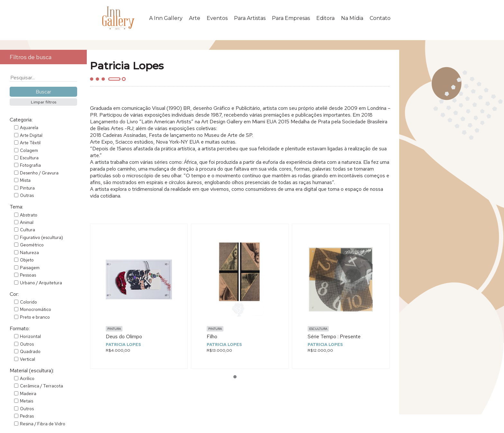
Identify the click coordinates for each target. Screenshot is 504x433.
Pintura (27, 188)
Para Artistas (250, 18)
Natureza (29, 252)
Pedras (27, 416)
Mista (25, 180)
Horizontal (30, 336)
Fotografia (30, 165)
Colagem (29, 150)
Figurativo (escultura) (41, 237)
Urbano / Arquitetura (41, 283)
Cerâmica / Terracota (41, 386)
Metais (27, 401)
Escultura (29, 158)
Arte (195, 18)
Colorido (28, 302)
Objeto (27, 260)
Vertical (27, 359)
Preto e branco (35, 317)
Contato (380, 18)
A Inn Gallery (166, 18)
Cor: (14, 294)
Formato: (20, 328)
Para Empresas (291, 18)
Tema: (16, 207)
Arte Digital (31, 135)
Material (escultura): (32, 371)
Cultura (27, 230)
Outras (27, 195)
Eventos (217, 18)
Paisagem (30, 268)
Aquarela (29, 128)
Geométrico (32, 245)
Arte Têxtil (30, 143)
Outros (27, 344)
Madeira (28, 393)
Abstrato (29, 215)
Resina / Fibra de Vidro (43, 424)
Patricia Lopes (123, 345)
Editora (325, 18)
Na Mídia (352, 18)
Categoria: (21, 120)
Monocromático (36, 309)
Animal (27, 222)
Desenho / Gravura (39, 173)
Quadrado (30, 351)
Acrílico (27, 378)
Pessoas (28, 275)
